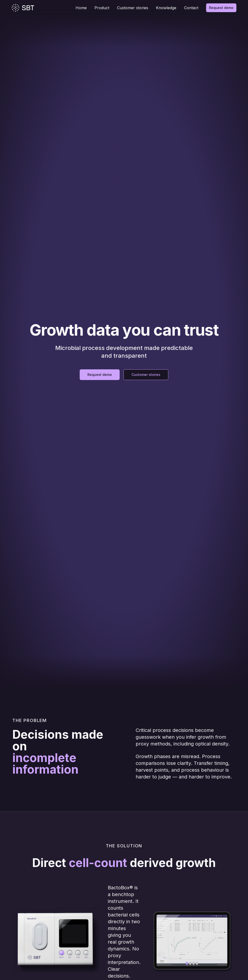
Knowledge (166, 8)
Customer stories (133, 8)
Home (81, 8)
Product (102, 8)
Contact (191, 8)
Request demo (221, 8)
